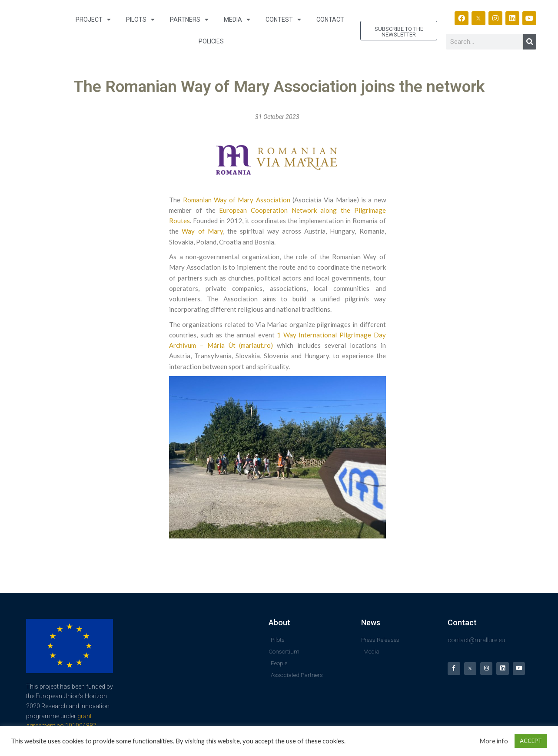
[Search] (530, 42)
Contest (283, 20)
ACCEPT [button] (531, 741)
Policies (211, 41)
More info (494, 741)
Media (237, 20)
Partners (189, 20)
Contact (330, 20)
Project (93, 20)
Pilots (140, 20)
